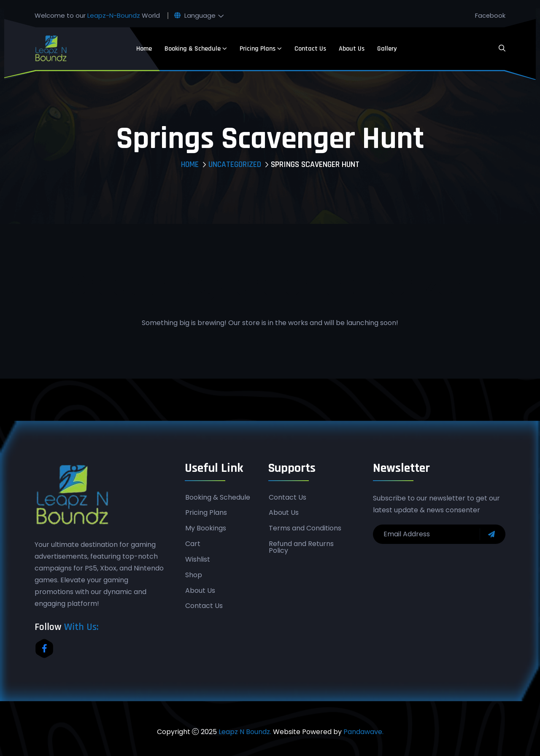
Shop (194, 576)
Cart (193, 544)
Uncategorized (235, 164)
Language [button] (195, 15)
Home (144, 49)
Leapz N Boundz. (245, 732)
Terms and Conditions (305, 529)
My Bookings (206, 529)
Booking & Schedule (193, 49)
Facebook (490, 15)
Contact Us (310, 49)
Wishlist (198, 560)
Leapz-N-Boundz (114, 15)
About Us (352, 49)
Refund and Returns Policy (301, 548)
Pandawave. (363, 732)
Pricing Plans (258, 49)
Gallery (387, 49)
